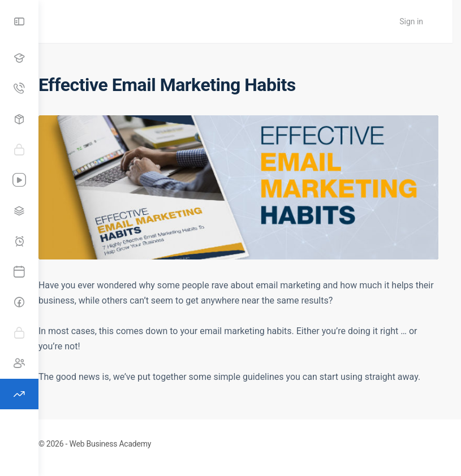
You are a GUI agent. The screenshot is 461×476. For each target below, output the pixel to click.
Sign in (420, 21)
